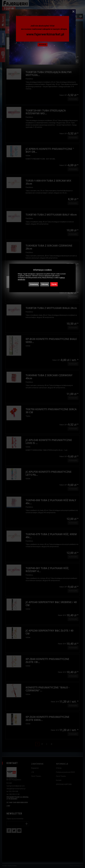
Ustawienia (34, 284)
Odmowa (45, 284)
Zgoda (54, 284)
